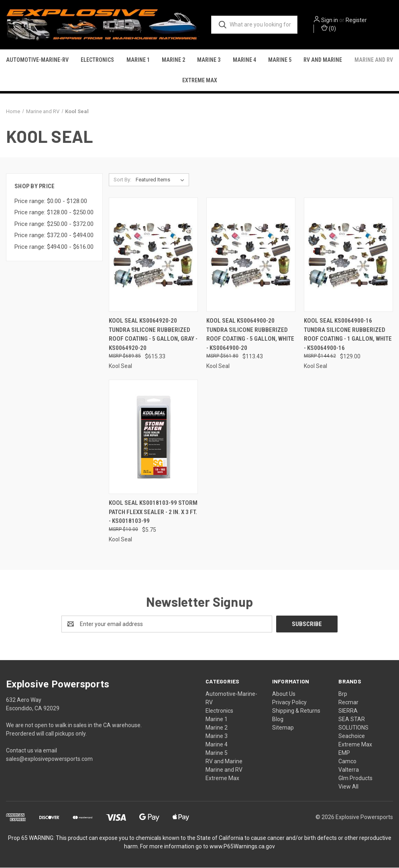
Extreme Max (200, 81)
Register (359, 20)
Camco (347, 762)
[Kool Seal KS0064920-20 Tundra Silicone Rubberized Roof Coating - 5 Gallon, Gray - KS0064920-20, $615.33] (153, 255)
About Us (284, 694)
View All (348, 787)
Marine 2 (173, 61)
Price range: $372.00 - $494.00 (54, 236)
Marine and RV (374, 61)
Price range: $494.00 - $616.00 (54, 247)
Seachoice (352, 736)
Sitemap (283, 728)
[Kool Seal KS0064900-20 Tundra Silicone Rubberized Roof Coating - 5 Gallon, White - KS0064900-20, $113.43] (251, 255)
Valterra (349, 770)
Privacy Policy (289, 703)
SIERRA (348, 711)
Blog (278, 720)
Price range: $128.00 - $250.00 (54, 213)
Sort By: (122, 180)
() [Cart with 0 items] (331, 28)
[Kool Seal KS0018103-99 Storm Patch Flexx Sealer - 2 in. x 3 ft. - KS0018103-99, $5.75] (153, 438)
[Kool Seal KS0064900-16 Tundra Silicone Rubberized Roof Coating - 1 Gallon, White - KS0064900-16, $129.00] (348, 255)
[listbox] (162, 181)
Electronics (97, 61)
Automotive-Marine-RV (37, 61)
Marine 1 (138, 61)
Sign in (332, 20)
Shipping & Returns (296, 711)
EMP (344, 753)
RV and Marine (323, 61)
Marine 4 (244, 61)
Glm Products (355, 779)
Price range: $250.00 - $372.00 (54, 224)
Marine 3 (209, 61)
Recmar (348, 703)
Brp (343, 694)
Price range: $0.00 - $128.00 (51, 201)
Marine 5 (280, 61)
